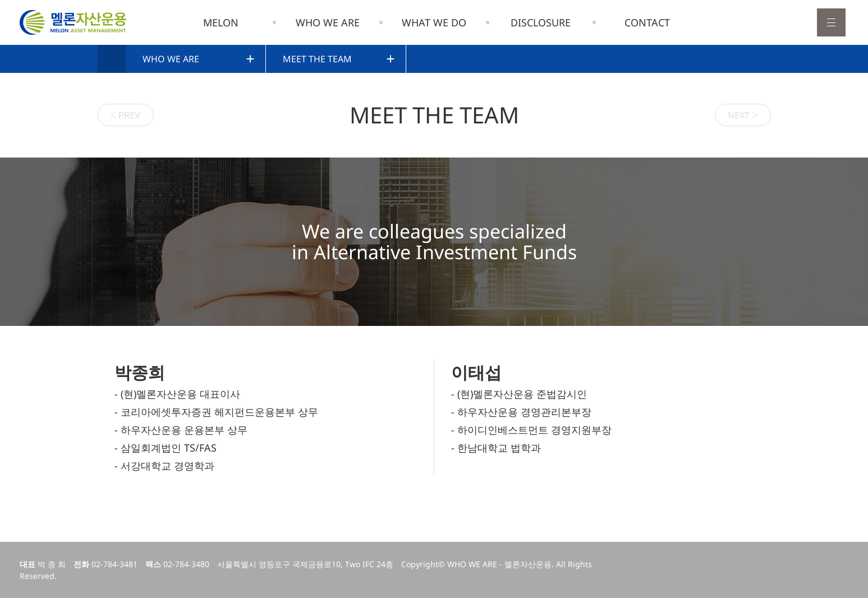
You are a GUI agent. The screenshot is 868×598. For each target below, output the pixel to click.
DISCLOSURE (541, 22)
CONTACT (647, 22)
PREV (125, 115)
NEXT (743, 115)
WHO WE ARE (328, 22)
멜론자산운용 (73, 22)
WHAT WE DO (434, 22)
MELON (221, 22)
